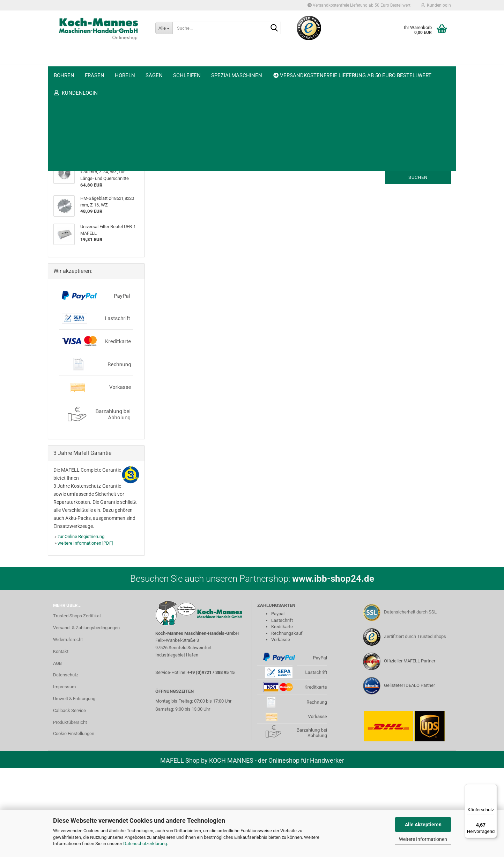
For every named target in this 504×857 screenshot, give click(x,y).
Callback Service (69, 800)
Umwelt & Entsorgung (74, 788)
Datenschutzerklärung (145, 844)
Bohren (64, 61)
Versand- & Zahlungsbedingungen (86, 716)
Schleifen (187, 61)
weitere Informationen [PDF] (85, 632)
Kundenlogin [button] (436, 5)
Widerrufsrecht (68, 728)
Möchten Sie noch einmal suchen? (180, 159)
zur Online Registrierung (81, 626)
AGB (57, 752)
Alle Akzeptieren (423, 825)
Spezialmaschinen (237, 61)
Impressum (64, 776)
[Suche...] (164, 28)
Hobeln (125, 61)
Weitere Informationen (423, 839)
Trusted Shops (427, 61)
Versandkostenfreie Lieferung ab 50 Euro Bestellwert (359, 5)
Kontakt (61, 740)
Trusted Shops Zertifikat (77, 705)
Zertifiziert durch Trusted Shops (415, 725)
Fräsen (95, 61)
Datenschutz (66, 764)
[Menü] (493, 788)
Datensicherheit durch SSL (410, 701)
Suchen (418, 177)
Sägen (154, 61)
